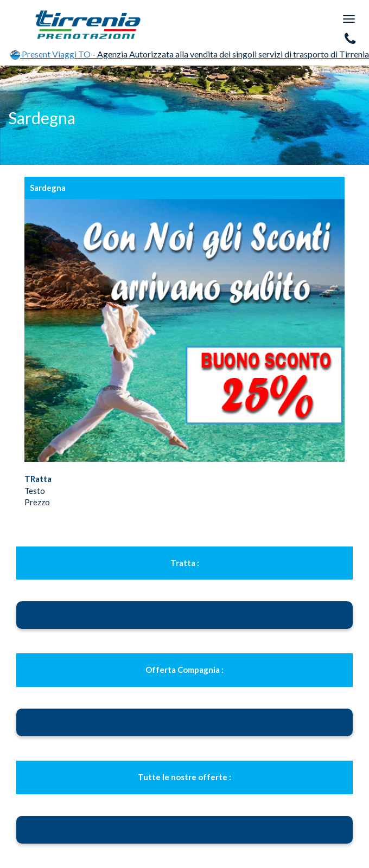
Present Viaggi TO (51, 54)
